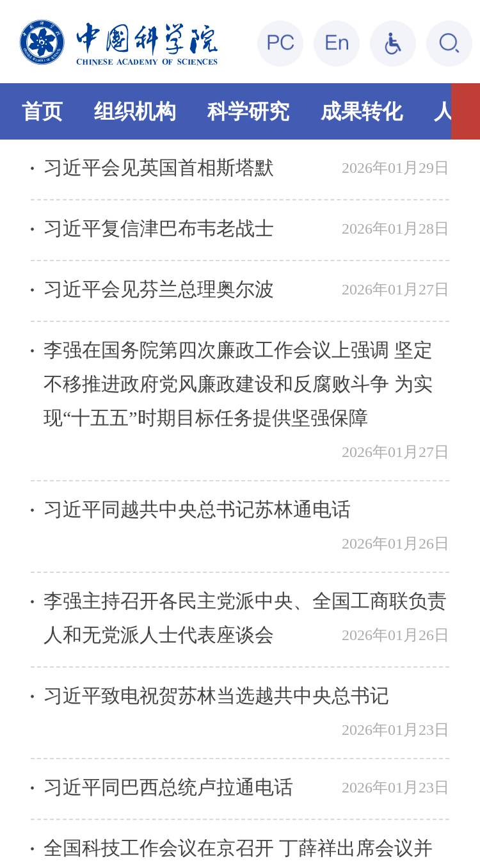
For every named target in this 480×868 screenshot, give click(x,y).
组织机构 (135, 111)
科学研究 (248, 111)
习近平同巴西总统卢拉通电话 (168, 787)
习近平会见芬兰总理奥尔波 (159, 289)
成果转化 (362, 111)
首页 (42, 111)
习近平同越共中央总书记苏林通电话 (197, 509)
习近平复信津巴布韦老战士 (159, 228)
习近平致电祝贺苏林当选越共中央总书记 (216, 695)
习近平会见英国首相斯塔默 (159, 167)
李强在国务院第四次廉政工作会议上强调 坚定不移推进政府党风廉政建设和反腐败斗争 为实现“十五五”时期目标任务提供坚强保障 (238, 384)
